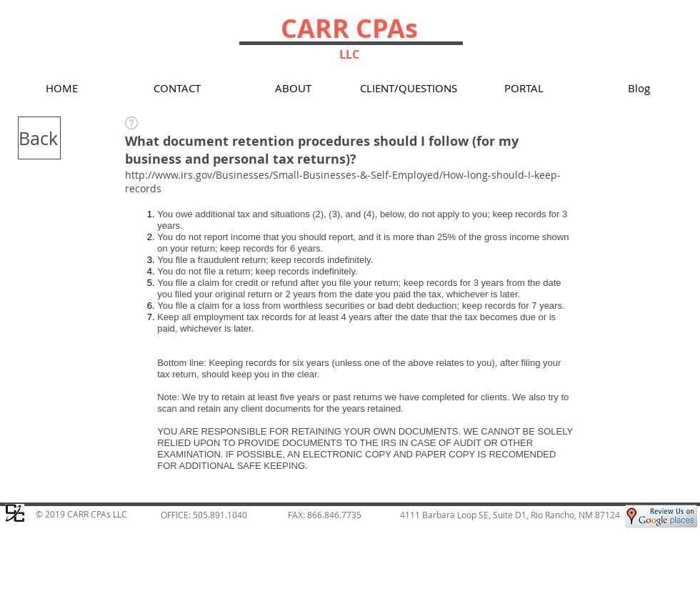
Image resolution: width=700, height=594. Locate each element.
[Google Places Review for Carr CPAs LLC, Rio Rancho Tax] (661, 516)
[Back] (39, 138)
